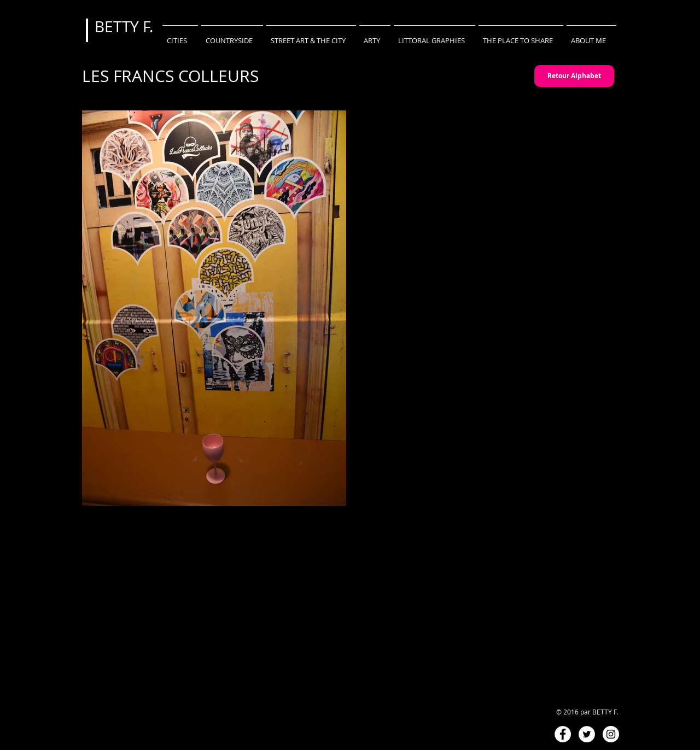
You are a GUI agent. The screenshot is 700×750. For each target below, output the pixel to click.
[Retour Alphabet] (574, 76)
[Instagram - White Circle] (611, 734)
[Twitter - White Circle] (587, 734)
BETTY (119, 27)
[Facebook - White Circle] (563, 734)
